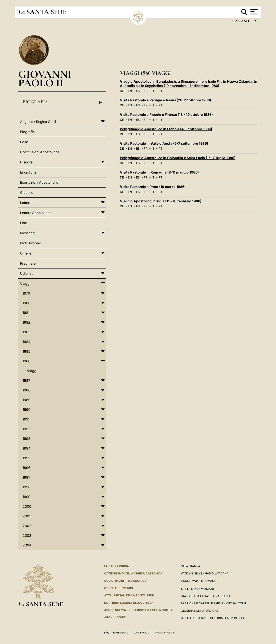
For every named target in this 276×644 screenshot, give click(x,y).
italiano (241, 22)
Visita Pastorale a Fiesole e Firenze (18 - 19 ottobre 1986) (166, 115)
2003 (27, 535)
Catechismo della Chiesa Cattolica (133, 573)
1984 (27, 342)
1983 (27, 332)
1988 (27, 390)
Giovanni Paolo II (45, 78)
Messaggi (28, 233)
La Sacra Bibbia (117, 566)
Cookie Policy (142, 633)
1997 (26, 477)
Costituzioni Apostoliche (40, 152)
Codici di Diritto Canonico (125, 581)
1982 (27, 322)
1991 (26, 419)
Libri (24, 223)
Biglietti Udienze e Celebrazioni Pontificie (214, 618)
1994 (27, 448)
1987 (26, 380)
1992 (27, 429)
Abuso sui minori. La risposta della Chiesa (138, 610)
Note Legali (121, 633)
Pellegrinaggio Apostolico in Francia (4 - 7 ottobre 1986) (166, 129)
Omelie (26, 253)
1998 (27, 487)
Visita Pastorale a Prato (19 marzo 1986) (153, 187)
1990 (27, 410)
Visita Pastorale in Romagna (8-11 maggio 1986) (159, 172)
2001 (27, 516)
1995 (26, 458)
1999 (27, 497)
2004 (27, 545)
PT (160, 91)
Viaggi (25, 284)
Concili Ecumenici (119, 588)
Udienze (27, 273)
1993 (27, 439)
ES (138, 91)
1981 (26, 313)
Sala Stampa (191, 566)
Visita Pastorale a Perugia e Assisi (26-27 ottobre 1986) (165, 100)
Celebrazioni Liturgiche (200, 611)
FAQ (107, 633)
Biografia (62, 102)
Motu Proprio (31, 243)
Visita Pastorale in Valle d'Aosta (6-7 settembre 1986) (164, 143)
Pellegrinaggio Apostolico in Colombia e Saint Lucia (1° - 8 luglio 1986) (178, 158)
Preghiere (28, 263)
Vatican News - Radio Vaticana (205, 573)
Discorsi (27, 162)
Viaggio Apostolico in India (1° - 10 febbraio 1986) (161, 201)
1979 (26, 293)
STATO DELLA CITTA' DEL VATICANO (205, 596)
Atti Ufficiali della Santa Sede (129, 595)
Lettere (26, 203)
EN (130, 91)
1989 (27, 400)
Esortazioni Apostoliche (39, 182)
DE (122, 91)
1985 (26, 351)
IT (153, 91)
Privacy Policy (165, 633)
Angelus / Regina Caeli (38, 122)
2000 (27, 506)
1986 (27, 361)
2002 (27, 526)
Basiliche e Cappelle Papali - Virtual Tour (213, 603)
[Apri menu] (253, 12)
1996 (27, 468)
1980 (27, 303)
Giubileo (27, 192)
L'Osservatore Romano (199, 581)
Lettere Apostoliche (36, 213)
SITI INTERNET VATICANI (197, 589)
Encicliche (28, 172)
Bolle (24, 142)
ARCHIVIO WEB (115, 617)
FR (146, 91)
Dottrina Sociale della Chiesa (129, 603)
